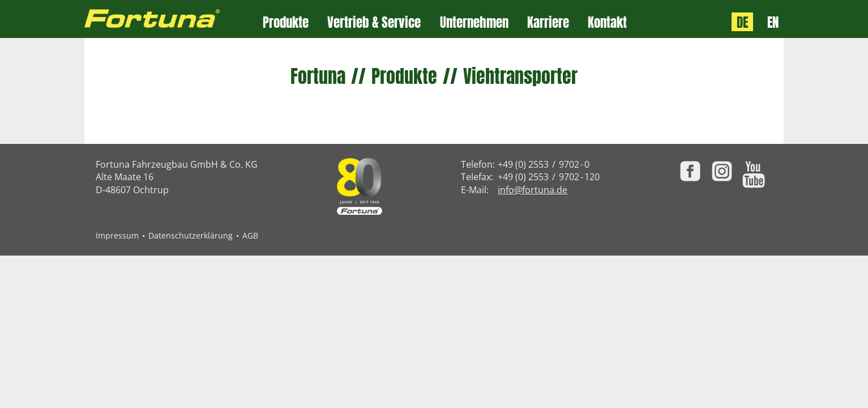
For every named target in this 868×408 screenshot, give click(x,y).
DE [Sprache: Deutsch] (742, 22)
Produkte (286, 22)
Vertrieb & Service (374, 22)
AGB (250, 235)
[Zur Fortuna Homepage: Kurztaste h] (174, 19)
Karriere (548, 22)
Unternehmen (474, 22)
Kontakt (607, 22)
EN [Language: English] (773, 22)
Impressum (117, 235)
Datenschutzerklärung (191, 235)
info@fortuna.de (533, 190)
